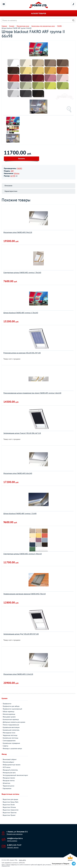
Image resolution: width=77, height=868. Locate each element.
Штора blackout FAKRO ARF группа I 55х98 (20, 513)
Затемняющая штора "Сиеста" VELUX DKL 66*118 (22, 433)
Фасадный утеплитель (10, 770)
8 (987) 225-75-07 (14, 845)
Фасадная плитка (9, 781)
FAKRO (19, 168)
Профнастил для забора (11, 706)
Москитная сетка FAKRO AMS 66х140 (18, 473)
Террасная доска (8, 786)
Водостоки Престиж (10, 813)
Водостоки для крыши (10, 799)
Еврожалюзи (7, 788)
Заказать (21, 158)
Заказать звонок (13, 847)
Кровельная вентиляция (11, 727)
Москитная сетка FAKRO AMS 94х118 (18, 232)
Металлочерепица (9, 714)
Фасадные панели (9, 778)
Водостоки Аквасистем (11, 810)
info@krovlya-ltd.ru (15, 838)
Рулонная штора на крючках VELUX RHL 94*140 (22, 353)
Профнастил (7, 704)
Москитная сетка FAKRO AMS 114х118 (18, 674)
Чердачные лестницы (10, 735)
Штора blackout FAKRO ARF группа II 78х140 (21, 313)
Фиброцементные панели (12, 765)
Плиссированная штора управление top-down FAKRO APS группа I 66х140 (32, 393)
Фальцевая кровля (9, 717)
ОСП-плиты (7, 767)
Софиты (5, 746)
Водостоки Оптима (9, 807)
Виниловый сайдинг (10, 759)
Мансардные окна (9, 733)
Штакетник (6, 783)
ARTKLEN (22, 863)
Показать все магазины (15, 834)
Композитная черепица (11, 719)
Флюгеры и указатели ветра (12, 748)
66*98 (13, 176)
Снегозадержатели (9, 741)
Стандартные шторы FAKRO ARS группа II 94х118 (23, 554)
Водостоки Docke (9, 805)
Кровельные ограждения (11, 743)
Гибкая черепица (8, 712)
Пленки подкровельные (11, 725)
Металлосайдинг (8, 762)
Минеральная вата (9, 773)
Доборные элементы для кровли (14, 722)
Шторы (17, 173)
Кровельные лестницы (10, 738)
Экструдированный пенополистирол (15, 775)
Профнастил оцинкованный (12, 709)
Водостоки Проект (9, 815)
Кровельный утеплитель (11, 730)
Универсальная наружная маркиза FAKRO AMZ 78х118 (25, 594)
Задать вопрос (12, 841)
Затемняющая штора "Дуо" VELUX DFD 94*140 (21, 634)
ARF (12, 171)
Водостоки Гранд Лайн (11, 802)
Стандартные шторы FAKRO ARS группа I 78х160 (22, 272)
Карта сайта (22, 860)
